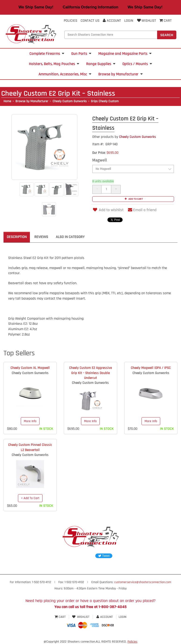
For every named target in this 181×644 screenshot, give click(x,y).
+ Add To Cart (30, 498)
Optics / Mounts (137, 64)
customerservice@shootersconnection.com (143, 582)
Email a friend (142, 210)
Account (112, 21)
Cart (61, 617)
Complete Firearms (47, 54)
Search (167, 35)
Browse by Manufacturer (121, 74)
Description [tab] (17, 237)
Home (7, 101)
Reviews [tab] (41, 237)
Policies (71, 21)
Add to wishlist (108, 210)
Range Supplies (101, 64)
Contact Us (90, 21)
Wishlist (146, 21)
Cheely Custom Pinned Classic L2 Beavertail (30, 447)
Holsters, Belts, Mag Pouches (54, 64)
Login (129, 21)
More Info (30, 421)
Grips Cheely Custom (105, 101)
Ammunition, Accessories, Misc (65, 74)
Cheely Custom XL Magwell (30, 368)
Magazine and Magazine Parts (125, 54)
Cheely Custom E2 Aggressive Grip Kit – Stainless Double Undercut (90, 373)
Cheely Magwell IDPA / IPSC (151, 368)
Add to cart (133, 199)
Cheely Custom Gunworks (70, 101)
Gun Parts (81, 54)
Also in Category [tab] (70, 237)
